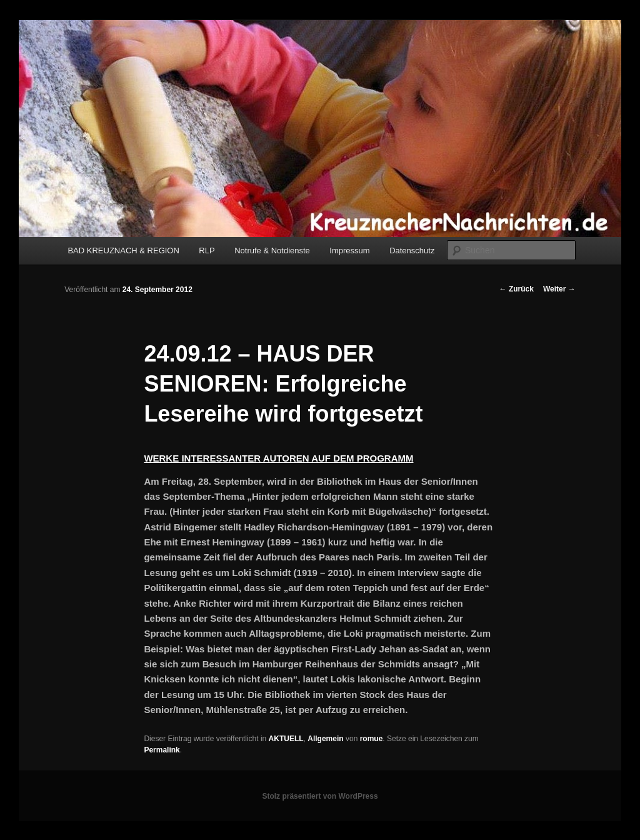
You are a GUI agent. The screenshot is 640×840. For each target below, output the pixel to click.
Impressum (349, 250)
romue (372, 739)
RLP (207, 250)
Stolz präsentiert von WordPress (320, 796)
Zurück (517, 289)
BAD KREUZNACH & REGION (123, 250)
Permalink (162, 750)
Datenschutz (412, 250)
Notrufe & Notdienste (272, 250)
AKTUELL (286, 739)
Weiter (559, 289)
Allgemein (325, 739)
